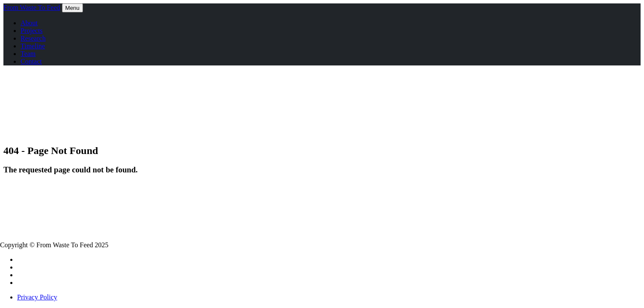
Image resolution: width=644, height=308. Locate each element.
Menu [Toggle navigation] (72, 8)
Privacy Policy (37, 297)
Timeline (33, 46)
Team (28, 54)
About (29, 23)
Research (33, 38)
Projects (32, 31)
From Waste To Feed (32, 7)
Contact (31, 61)
